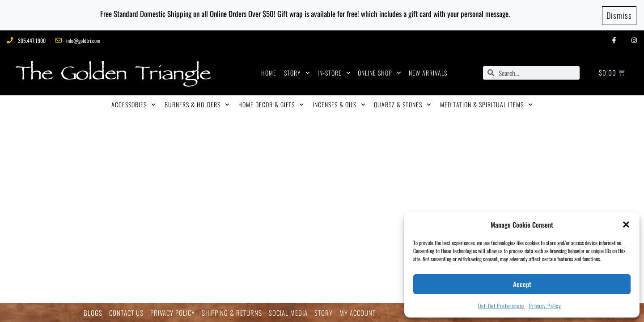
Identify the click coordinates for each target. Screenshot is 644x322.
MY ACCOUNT (358, 313)
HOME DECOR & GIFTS (271, 103)
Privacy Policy (545, 306)
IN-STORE (334, 72)
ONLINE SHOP (379, 72)
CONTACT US (126, 313)
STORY (297, 72)
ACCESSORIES (133, 103)
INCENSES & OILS (339, 103)
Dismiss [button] (619, 14)
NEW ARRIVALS (428, 71)
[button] (626, 225)
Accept (522, 284)
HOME (269, 71)
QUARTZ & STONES (402, 103)
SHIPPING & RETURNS (232, 313)
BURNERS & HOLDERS (197, 103)
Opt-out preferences (501, 306)
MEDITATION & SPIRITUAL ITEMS (486, 103)
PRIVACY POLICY (173, 313)
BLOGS (93, 313)
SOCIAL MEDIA (288, 313)
